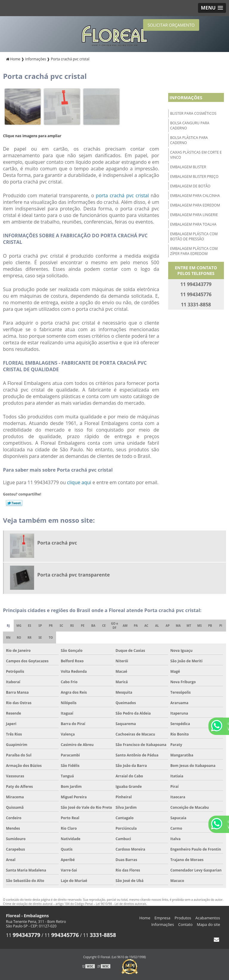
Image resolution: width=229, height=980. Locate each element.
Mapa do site (208, 924)
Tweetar (14, 503)
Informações (186, 97)
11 (23, 935)
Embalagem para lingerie (194, 215)
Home (145, 918)
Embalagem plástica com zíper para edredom (194, 251)
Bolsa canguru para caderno (190, 126)
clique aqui (79, 482)
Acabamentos (208, 918)
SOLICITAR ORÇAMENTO (171, 25)
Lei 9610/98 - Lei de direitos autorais (121, 904)
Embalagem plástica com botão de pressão (194, 236)
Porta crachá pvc (57, 543)
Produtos (183, 918)
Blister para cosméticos (193, 113)
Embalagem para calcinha (195, 196)
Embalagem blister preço (194, 176)
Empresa (162, 918)
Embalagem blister (188, 167)
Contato (185, 924)
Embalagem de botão (190, 186)
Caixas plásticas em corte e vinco (196, 155)
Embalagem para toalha (193, 224)
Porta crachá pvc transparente (74, 575)
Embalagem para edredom (195, 205)
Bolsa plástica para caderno (189, 140)
